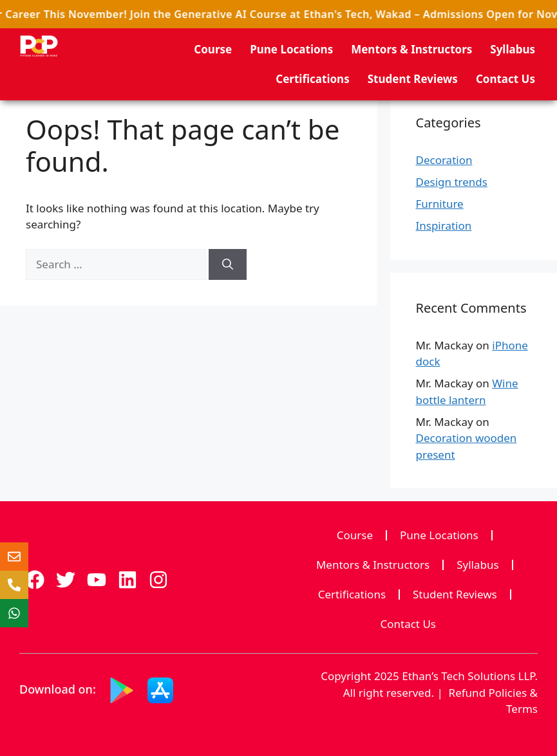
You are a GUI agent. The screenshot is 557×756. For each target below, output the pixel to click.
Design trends (452, 182)
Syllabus (513, 49)
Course (213, 49)
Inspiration (444, 226)
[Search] (228, 264)
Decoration (444, 160)
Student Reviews (413, 79)
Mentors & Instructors (411, 49)
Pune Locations (291, 49)
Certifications (312, 79)
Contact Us (505, 79)
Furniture (440, 204)
